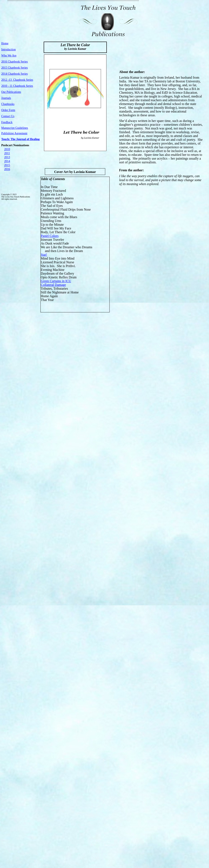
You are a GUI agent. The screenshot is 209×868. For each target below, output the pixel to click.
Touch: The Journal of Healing (20, 139)
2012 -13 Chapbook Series (17, 80)
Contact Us (8, 116)
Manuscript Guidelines (15, 128)
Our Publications (11, 92)
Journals (6, 98)
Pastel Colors (50, 236)
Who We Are (9, 56)
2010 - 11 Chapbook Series (17, 86)
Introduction (8, 49)
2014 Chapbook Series (15, 74)
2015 (7, 165)
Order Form (8, 110)
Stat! (44, 255)
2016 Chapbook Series (15, 62)
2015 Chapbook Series (15, 68)
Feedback (7, 122)
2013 (7, 157)
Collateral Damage (53, 285)
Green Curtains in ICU (56, 281)
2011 (7, 153)
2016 (7, 169)
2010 (7, 149)
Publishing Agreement (14, 133)
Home (5, 43)
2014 (7, 161)
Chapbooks (8, 104)
